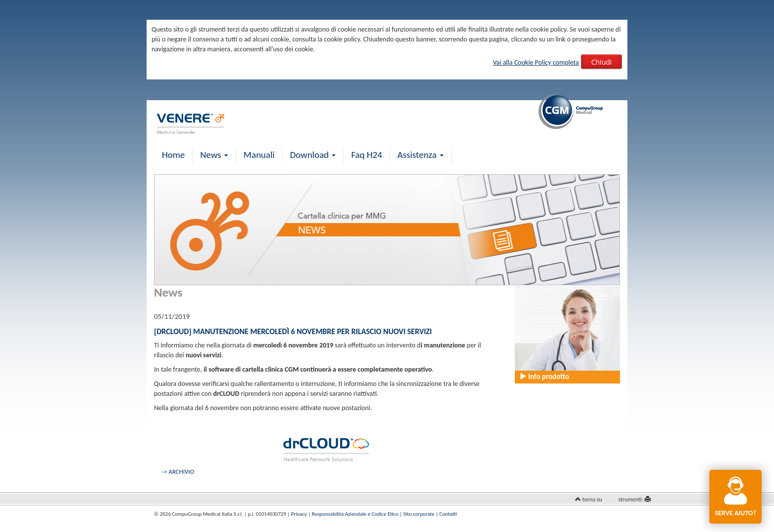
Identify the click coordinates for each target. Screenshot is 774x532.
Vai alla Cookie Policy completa (536, 62)
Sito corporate (419, 514)
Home (174, 155)
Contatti (448, 514)
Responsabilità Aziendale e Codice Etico (355, 514)
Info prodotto (544, 377)
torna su (592, 499)
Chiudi (602, 62)
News (214, 155)
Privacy (299, 514)
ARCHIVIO (181, 472)
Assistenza (421, 155)
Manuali (259, 155)
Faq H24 (367, 155)
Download (313, 155)
